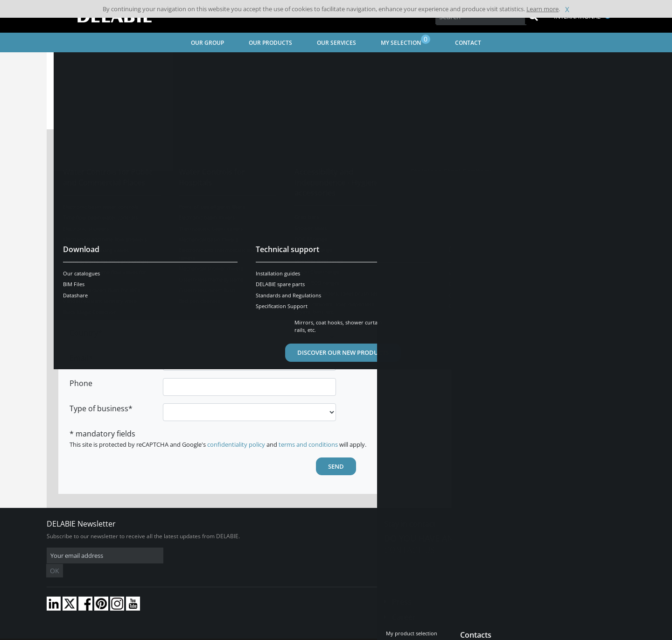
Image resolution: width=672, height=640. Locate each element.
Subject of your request (370, 165)
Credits (227, 633)
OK (195, 556)
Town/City (87, 308)
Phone (81, 383)
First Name (89, 207)
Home (67, 63)
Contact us (409, 550)
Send (336, 466)
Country (84, 333)
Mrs (189, 160)
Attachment (364, 246)
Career (404, 603)
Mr (220, 160)
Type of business (99, 408)
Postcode (86, 282)
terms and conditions (308, 444)
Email (79, 358)
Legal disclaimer (189, 633)
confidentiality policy (236, 444)
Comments (363, 192)
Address (84, 257)
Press (402, 588)
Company (86, 232)
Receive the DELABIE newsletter (408, 228)
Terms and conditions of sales (125, 633)
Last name (88, 182)
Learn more (542, 9)
